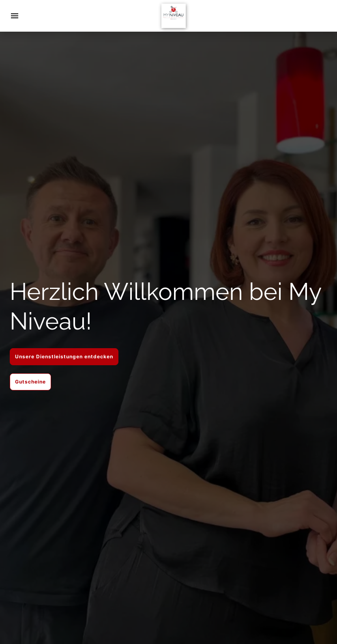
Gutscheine (30, 382)
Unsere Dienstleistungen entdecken (64, 356)
